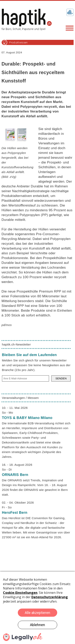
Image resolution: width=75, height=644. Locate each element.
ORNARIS (15, 475)
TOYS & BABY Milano (27, 418)
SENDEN (61, 378)
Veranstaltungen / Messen (20, 398)
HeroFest (15, 513)
